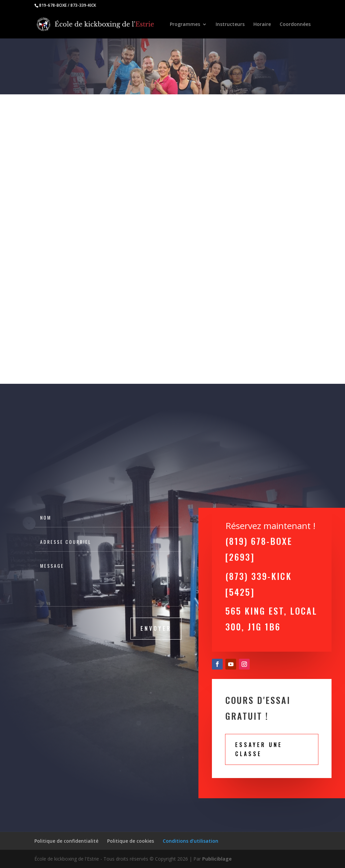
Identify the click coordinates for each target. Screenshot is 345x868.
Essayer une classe (259, 749)
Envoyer (156, 628)
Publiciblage (217, 859)
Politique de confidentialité (66, 841)
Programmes (185, 25)
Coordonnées (295, 25)
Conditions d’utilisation (191, 841)
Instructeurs (230, 25)
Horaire (262, 25)
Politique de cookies (131, 841)
